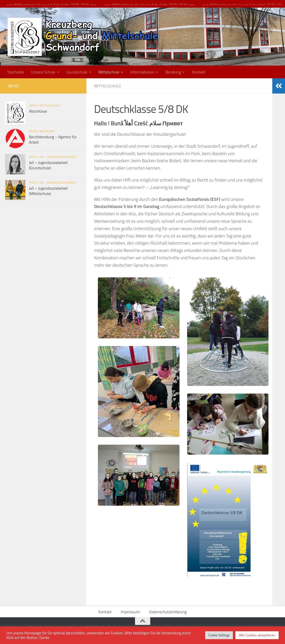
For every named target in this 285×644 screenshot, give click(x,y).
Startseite (16, 71)
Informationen (142, 71)
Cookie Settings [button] (219, 635)
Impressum (130, 611)
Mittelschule (109, 71)
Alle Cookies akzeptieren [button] (257, 635)
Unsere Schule (43, 71)
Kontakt (199, 71)
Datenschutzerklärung (168, 611)
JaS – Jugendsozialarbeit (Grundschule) (48, 164)
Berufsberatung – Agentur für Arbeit (53, 139)
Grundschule (77, 71)
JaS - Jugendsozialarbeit (58, 156)
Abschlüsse (38, 110)
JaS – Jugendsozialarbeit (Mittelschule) (48, 190)
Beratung (173, 71)
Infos (33, 105)
